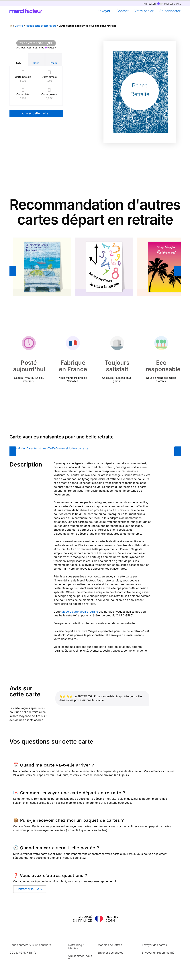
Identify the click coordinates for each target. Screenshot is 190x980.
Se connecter (170, 11)
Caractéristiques (37, 448)
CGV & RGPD (18, 953)
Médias (73, 948)
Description (19, 448)
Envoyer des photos (110, 953)
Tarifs (52, 448)
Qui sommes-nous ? (80, 958)
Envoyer (104, 11)
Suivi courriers (41, 945)
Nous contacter (19, 945)
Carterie (19, 26)
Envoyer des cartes (154, 945)
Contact (123, 11)
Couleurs (61, 448)
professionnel (169, 4)
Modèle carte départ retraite (41, 26)
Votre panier (144, 11)
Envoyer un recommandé (158, 953)
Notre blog (75, 945)
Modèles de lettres (110, 945)
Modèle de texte (78, 448)
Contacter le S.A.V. (30, 889)
